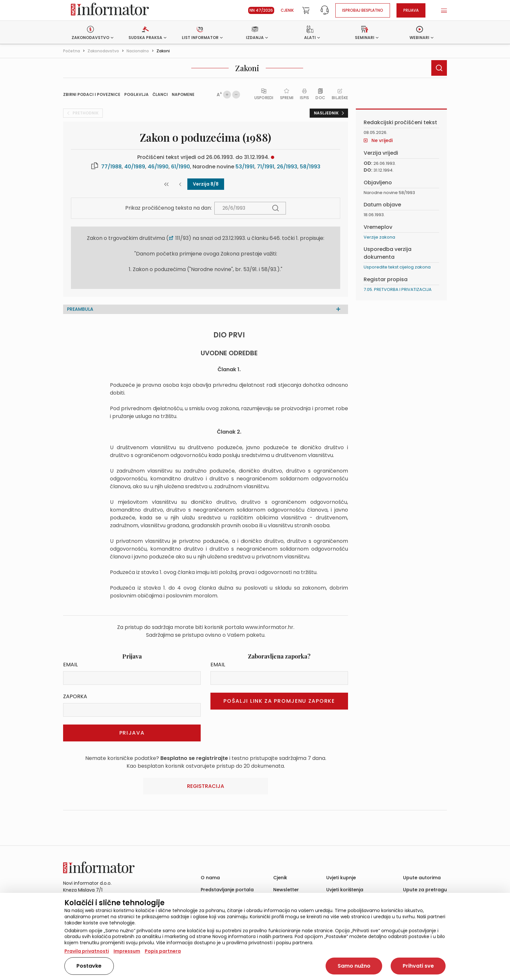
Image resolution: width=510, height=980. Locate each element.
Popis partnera (163, 951)
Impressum (127, 951)
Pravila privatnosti (87, 951)
